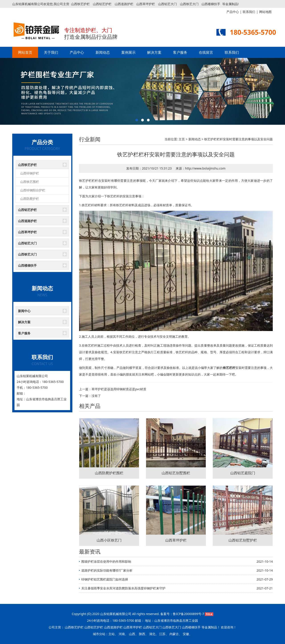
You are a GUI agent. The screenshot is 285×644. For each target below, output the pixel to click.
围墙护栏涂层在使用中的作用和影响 (106, 561)
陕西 (142, 634)
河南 (122, 634)
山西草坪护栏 (146, 4)
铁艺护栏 (85, 181)
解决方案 (154, 52)
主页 (182, 139)
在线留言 (206, 52)
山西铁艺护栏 (80, 4)
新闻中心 (24, 311)
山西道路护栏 (124, 4)
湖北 (152, 634)
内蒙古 (174, 634)
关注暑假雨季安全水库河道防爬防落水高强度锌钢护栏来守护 (123, 588)
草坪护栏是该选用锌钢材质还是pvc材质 (119, 389)
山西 (132, 634)
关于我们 (51, 52)
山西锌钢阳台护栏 (33, 190)
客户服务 (180, 52)
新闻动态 (103, 52)
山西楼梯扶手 (211, 4)
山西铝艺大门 (167, 4)
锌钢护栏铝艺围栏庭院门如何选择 (105, 579)
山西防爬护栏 (30, 199)
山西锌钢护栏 (30, 173)
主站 (112, 634)
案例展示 (128, 52)
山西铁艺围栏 (30, 182)
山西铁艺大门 (189, 4)
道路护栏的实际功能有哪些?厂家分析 (107, 570)
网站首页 (25, 52)
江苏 (162, 634)
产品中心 (77, 52)
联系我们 (232, 52)
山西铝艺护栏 (102, 4)
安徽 (186, 634)
